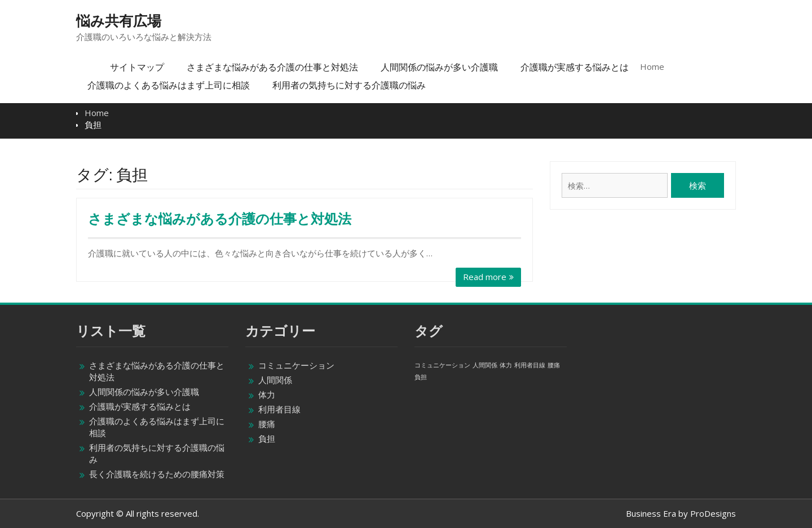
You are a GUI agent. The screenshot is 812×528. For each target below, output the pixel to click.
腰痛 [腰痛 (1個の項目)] (554, 365)
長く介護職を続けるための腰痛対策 (157, 474)
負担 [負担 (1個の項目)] (421, 377)
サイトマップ (137, 67)
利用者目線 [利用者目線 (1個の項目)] (530, 365)
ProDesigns (713, 513)
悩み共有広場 (119, 21)
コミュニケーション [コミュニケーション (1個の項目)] (442, 365)
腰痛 (267, 424)
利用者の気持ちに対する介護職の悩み (349, 85)
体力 (267, 394)
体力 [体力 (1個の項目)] (506, 365)
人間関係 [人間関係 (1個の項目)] (485, 365)
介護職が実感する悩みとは (575, 67)
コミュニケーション (296, 365)
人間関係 (275, 380)
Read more (485, 277)
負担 (267, 438)
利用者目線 (279, 409)
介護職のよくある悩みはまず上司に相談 (169, 85)
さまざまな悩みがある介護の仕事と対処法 (272, 67)
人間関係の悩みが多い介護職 (439, 67)
